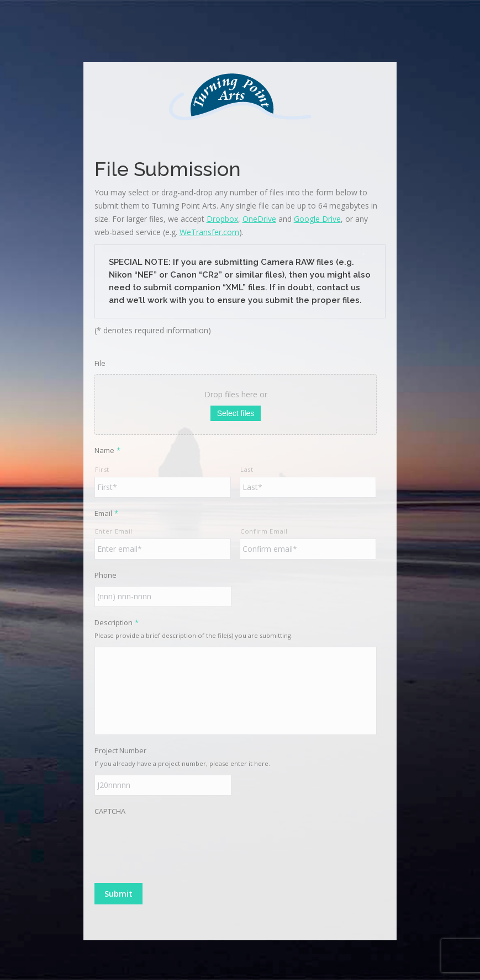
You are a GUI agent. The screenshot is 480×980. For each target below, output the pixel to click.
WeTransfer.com (209, 232)
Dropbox (222, 219)
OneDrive (259, 219)
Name (107, 450)
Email (106, 513)
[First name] (163, 487)
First (102, 469)
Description (117, 622)
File (100, 363)
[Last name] (308, 487)
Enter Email (114, 531)
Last (247, 469)
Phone (106, 575)
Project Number (120, 750)
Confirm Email (264, 531)
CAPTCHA (110, 811)
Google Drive (317, 219)
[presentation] (178, 844)
